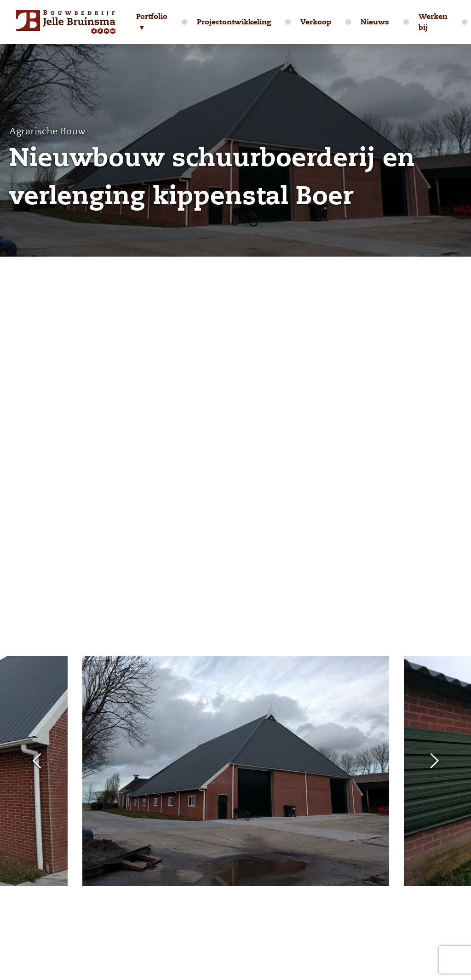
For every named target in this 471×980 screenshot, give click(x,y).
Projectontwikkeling (234, 22)
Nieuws (375, 22)
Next (434, 762)
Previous (37, 762)
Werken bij (433, 22)
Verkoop (316, 22)
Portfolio (152, 16)
